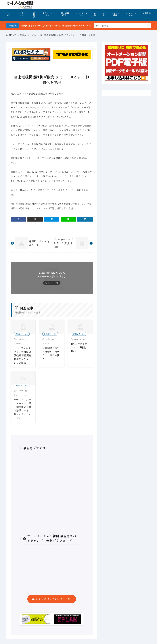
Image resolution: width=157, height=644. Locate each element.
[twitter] (35, 219)
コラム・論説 (115, 14)
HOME (9, 14)
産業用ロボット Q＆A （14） (39, 243)
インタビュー (22, 14)
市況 (95, 14)
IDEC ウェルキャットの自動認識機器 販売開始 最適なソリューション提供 (23, 355)
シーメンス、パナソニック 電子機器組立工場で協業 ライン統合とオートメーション (22, 409)
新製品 (34, 15)
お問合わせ (147, 14)
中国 (48, 343)
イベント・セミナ (82, 14)
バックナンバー (131, 14)
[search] (148, 26)
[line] (68, 219)
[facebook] (18, 219)
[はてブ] (52, 219)
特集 (104, 14)
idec (19, 343)
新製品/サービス (28, 35)
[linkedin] (85, 219)
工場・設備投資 (64, 14)
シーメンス (22, 395)
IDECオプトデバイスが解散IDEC (79, 347)
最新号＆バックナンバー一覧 (53, 599)
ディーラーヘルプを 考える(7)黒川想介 (63, 243)
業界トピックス (47, 14)
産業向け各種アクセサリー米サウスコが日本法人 (51, 353)
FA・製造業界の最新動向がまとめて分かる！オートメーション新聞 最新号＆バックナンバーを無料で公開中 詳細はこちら (72, 26)
